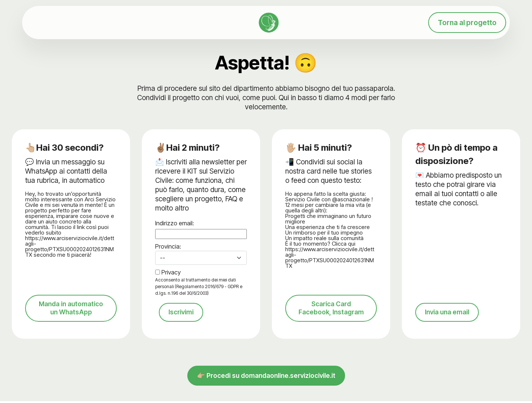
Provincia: (168, 246)
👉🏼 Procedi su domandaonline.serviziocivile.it (266, 384)
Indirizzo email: (175, 223)
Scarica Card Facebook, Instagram (331, 315)
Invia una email (449, 320)
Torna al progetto (467, 23)
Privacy (171, 272)
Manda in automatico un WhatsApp (71, 315)
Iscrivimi (182, 313)
